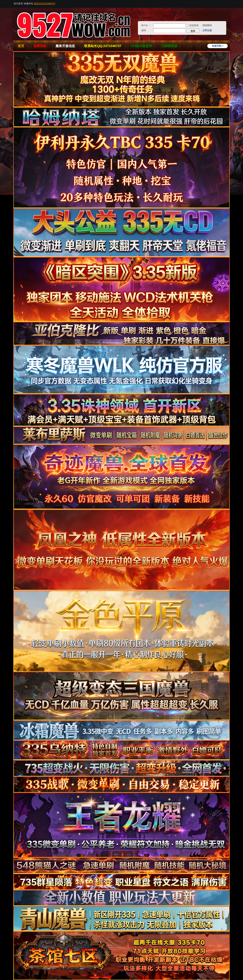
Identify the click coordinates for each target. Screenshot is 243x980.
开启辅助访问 (229, 3)
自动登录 (192, 25)
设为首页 (18, 4)
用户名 (144, 25)
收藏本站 (28, 4)
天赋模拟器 (169, 46)
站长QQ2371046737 (45, 4)
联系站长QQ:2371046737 (103, 46)
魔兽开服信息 (65, 46)
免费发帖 (40, 46)
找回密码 (207, 25)
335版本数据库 (141, 46)
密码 (144, 30)
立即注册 (207, 30)
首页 (21, 46)
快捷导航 (217, 46)
